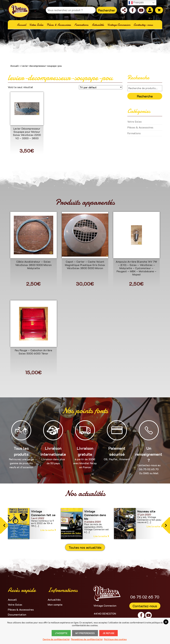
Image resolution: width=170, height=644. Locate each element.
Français (136, 3)
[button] (4, 525)
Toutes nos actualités (85, 547)
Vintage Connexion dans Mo (95, 515)
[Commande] (101, 87)
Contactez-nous (145, 606)
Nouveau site (146, 511)
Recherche (145, 96)
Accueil (15, 66)
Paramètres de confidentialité (87, 639)
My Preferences (85, 633)
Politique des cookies (115, 639)
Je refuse (108, 633)
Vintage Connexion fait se (43, 513)
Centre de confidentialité (56, 639)
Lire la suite (48, 530)
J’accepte (61, 633)
